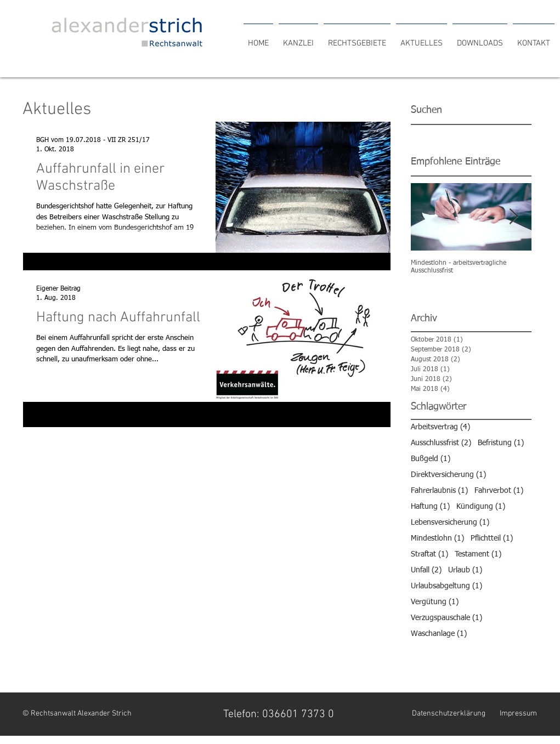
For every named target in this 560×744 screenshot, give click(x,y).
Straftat (429, 554)
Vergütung (435, 602)
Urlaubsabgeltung (446, 586)
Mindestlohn (437, 538)
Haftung (430, 506)
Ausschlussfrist (441, 443)
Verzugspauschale (446, 618)
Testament (478, 554)
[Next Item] (514, 217)
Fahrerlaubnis (439, 490)
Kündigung (481, 506)
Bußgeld (431, 459)
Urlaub (465, 570)
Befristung (501, 443)
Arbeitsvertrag (440, 427)
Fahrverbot (499, 490)
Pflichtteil (492, 538)
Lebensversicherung (450, 522)
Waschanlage (439, 634)
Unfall (426, 570)
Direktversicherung (448, 475)
